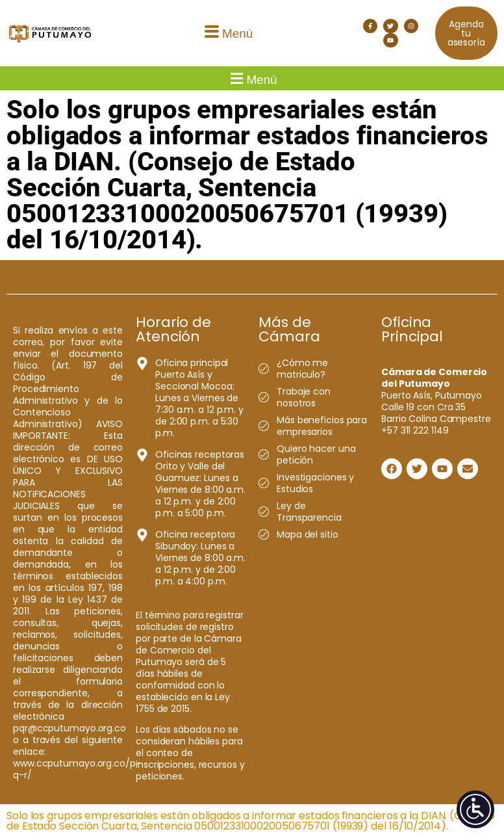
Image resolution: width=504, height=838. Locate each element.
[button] (227, 33)
